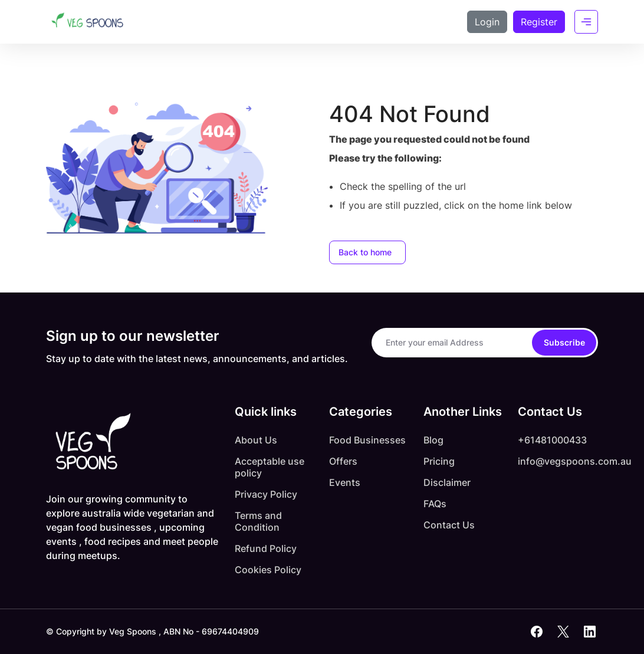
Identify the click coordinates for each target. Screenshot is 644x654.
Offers (343, 461)
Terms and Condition (258, 521)
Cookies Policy (268, 570)
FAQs (435, 504)
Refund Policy (266, 548)
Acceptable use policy (270, 467)
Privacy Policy (266, 494)
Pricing (439, 461)
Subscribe (564, 342)
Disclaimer (447, 482)
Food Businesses (367, 440)
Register (539, 22)
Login (487, 22)
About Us (256, 440)
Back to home (365, 252)
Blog (433, 440)
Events (345, 482)
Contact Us (449, 525)
